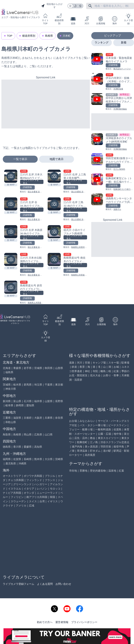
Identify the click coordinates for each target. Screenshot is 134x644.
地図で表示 (57, 159)
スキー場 (114, 363)
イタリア (29, 489)
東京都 (59, 385)
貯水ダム (95, 451)
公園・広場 (104, 434)
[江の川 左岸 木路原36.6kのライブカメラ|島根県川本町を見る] (11, 232)
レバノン (42, 489)
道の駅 (107, 451)
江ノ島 (94, 442)
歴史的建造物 (98, 471)
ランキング (102, 42)
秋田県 (49, 368)
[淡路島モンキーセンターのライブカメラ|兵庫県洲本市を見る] (113, 202)
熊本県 (38, 459)
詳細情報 (27, 187)
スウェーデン (18, 501)
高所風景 (90, 455)
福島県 (9, 372)
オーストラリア (12, 476)
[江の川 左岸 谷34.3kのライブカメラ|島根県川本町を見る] (11, 204)
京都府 (28, 418)
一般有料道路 (103, 429)
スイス (33, 501)
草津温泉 (82, 451)
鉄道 (74, 367)
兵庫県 (49, 418)
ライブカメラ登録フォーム (18, 584)
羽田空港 (106, 447)
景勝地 (83, 471)
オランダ (29, 493)
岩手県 (28, 368)
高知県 (38, 447)
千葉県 (49, 385)
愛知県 (30, 405)
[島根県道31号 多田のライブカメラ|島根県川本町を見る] (11, 287)
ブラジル (50, 476)
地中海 (118, 434)
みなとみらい (87, 421)
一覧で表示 (20, 159)
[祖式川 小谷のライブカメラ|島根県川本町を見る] (54, 232)
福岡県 (7, 459)
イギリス (53, 501)
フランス (50, 480)
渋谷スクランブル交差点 (115, 442)
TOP (10, 36)
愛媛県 (28, 447)
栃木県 (17, 385)
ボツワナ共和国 (33, 476)
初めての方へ (45, 622)
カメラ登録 (128, 19)
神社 (87, 371)
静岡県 (20, 405)
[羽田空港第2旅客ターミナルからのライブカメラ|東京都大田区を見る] (113, 162)
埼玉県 (38, 385)
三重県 (7, 418)
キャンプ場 (99, 363)
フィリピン (17, 497)
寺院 (95, 371)
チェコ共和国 (16, 480)
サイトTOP (45, 19)
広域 (32, 506)
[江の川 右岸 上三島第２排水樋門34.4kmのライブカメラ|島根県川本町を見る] (54, 176)
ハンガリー (41, 484)
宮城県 (38, 368)
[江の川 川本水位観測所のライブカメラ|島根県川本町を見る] (11, 259)
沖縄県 (22, 463)
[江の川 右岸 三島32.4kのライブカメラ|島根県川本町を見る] (54, 204)
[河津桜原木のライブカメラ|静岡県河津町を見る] (113, 142)
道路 (73, 21)
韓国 (53, 497)
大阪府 (38, 418)
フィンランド (34, 480)
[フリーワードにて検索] (90, 6)
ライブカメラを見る (31, 182)
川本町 (67, 36)
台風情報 (101, 21)
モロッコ (55, 489)
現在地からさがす (52, 6)
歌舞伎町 (82, 442)
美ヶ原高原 (91, 447)
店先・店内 (81, 438)
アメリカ (21, 506)
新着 (124, 42)
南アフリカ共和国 (37, 497)
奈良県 (59, 418)
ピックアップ (113, 36)
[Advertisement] (46, 104)
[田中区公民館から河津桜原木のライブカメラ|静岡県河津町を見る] (113, 102)
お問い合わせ (63, 584)
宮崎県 (59, 459)
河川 (87, 21)
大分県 (49, 459)
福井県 (38, 401)
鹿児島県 (11, 463)
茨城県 (7, 385)
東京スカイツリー (108, 438)
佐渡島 (118, 429)
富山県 (17, 401)
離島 (103, 371)
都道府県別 (59, 19)
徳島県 (7, 447)
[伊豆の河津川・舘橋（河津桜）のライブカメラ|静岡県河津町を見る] (113, 82)
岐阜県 (9, 405)
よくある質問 (45, 584)
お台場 (73, 421)
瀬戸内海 (77, 447)
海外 (115, 21)
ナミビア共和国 (12, 493)
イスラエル (15, 489)
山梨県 (49, 401)
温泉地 (112, 471)
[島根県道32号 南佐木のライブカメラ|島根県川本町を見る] (54, 259)
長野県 (59, 401)
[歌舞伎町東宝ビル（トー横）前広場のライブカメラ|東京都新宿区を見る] (113, 182)
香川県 (17, 447)
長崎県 (28, 459)
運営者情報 (62, 622)
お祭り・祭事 (111, 375)
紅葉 (116, 371)
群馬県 (28, 385)
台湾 (42, 501)
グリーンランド (22, 484)
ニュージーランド (47, 493)
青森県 (17, 368)
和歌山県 (11, 422)
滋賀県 (17, 418)
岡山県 (28, 434)
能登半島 (119, 447)
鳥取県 (7, 434)
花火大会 (95, 375)
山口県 (49, 434)
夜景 (82, 367)
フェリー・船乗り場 (81, 429)
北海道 (7, 368)
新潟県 (7, 401)
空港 (87, 363)
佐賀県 (17, 459)
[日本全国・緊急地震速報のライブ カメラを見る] (113, 62)
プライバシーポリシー (84, 622)
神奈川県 (11, 389)
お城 (116, 367)
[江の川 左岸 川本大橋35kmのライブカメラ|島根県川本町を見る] (11, 176)
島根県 (49, 36)
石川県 (28, 401)
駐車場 (125, 363)
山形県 (59, 368)
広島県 (38, 434)
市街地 (73, 471)
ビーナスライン (118, 425)
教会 (93, 438)
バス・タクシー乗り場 (93, 425)
